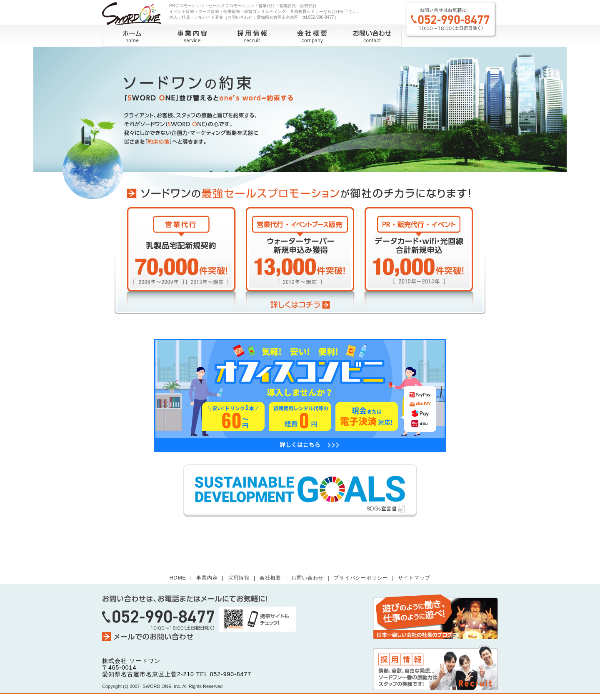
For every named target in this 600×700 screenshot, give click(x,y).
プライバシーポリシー (361, 578)
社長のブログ (435, 616)
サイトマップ (414, 578)
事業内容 (192, 36)
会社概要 (312, 36)
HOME (178, 578)
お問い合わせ (372, 36)
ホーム (132, 36)
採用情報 (252, 36)
